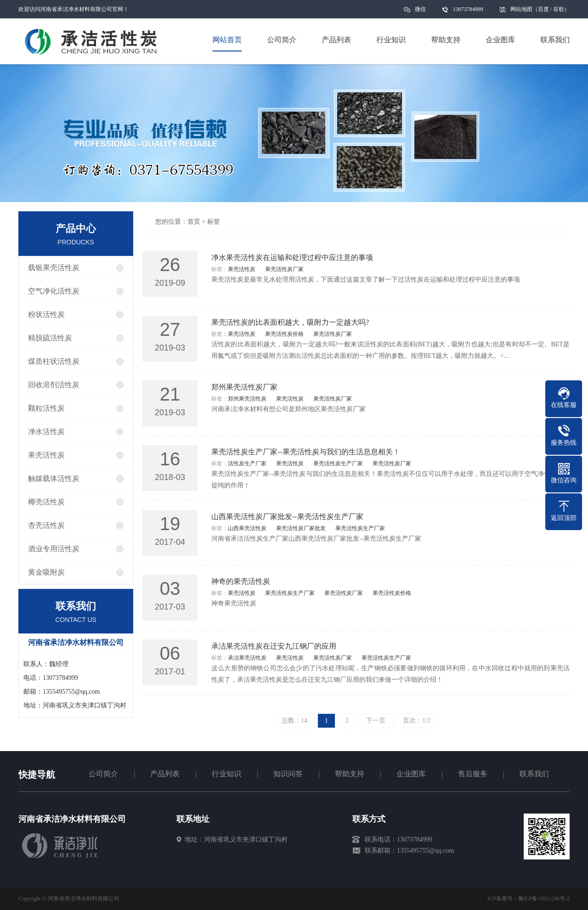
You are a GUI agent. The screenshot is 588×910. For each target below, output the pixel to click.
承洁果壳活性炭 (247, 658)
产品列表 (165, 774)
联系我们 (534, 774)
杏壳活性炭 (46, 525)
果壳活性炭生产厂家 (338, 463)
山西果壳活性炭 (247, 528)
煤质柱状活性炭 (54, 361)
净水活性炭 (46, 432)
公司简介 (103, 774)
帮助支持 (350, 774)
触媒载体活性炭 (54, 478)
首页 (194, 222)
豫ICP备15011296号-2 (544, 899)
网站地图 (521, 9)
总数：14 (294, 721)
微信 (420, 12)
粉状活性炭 (46, 314)
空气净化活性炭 (54, 291)
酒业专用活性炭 (54, 549)
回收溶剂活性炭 (54, 385)
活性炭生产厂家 (247, 463)
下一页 (376, 721)
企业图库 (411, 774)
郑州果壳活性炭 (247, 399)
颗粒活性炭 (46, 408)
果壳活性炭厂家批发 (301, 528)
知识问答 (288, 774)
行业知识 (226, 774)
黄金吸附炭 (46, 572)
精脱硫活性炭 (50, 338)
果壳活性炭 (46, 455)
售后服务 (473, 774)
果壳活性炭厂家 (284, 269)
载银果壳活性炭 (54, 268)
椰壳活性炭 (46, 502)
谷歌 (559, 9)
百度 (543, 9)
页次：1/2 (417, 721)
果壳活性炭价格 (284, 334)
